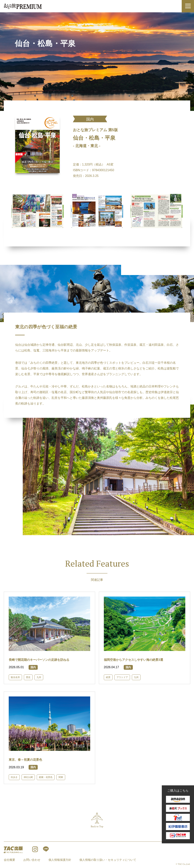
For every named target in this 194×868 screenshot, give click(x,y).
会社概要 (9, 860)
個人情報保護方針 (60, 860)
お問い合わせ (32, 860)
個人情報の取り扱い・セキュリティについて (108, 860)
